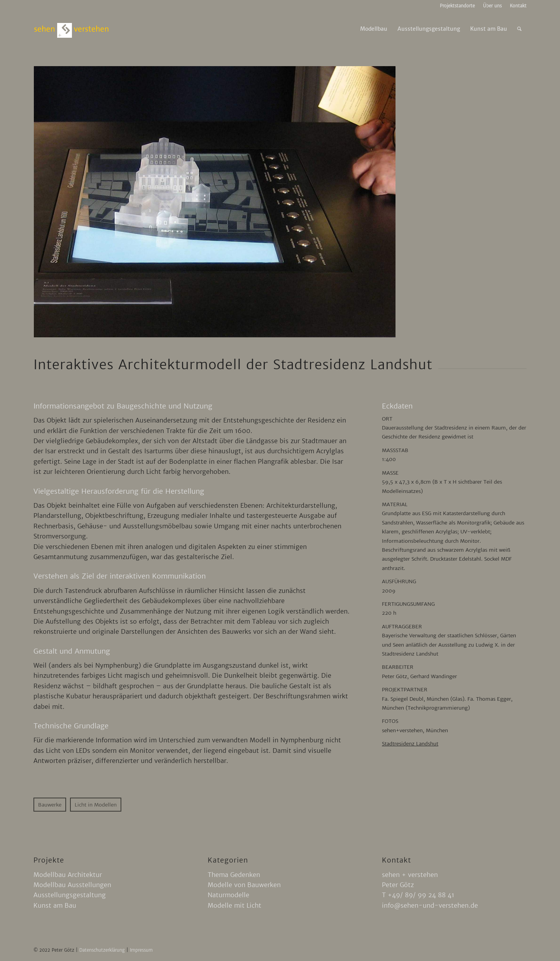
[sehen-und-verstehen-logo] (72, 29)
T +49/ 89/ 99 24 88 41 (418, 895)
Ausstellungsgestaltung (70, 895)
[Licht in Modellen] (96, 805)
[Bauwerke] (50, 805)
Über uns (492, 6)
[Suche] (519, 29)
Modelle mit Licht (234, 905)
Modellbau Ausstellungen (72, 885)
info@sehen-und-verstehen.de (430, 905)
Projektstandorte (457, 6)
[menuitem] (458, 6)
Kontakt (518, 6)
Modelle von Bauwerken (244, 885)
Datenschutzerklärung (103, 950)
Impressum (141, 950)
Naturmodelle (228, 895)
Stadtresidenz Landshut (410, 744)
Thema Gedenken (234, 875)
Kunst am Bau (55, 905)
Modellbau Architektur (68, 875)
